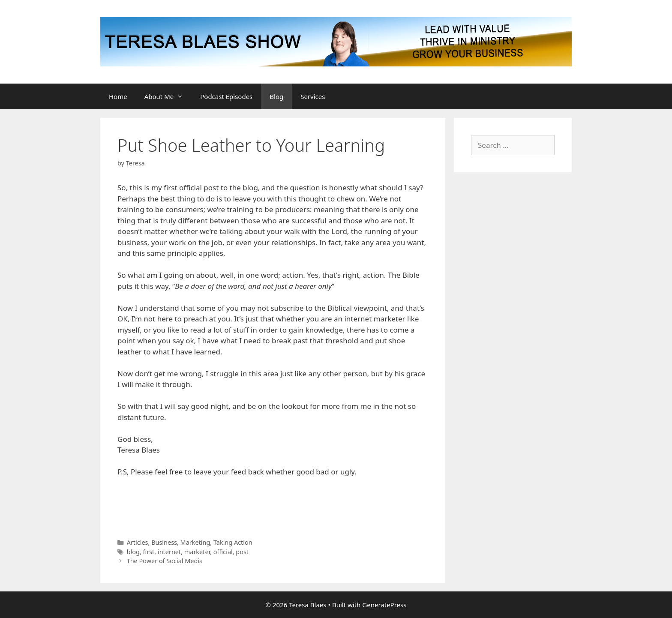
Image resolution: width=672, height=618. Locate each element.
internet (169, 552)
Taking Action (233, 542)
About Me (168, 96)
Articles (138, 542)
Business (164, 542)
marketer (197, 552)
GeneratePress (384, 605)
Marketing (195, 542)
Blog (276, 96)
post (242, 552)
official (223, 552)
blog (133, 552)
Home (118, 96)
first (149, 552)
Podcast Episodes (226, 96)
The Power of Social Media (165, 561)
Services (313, 96)
